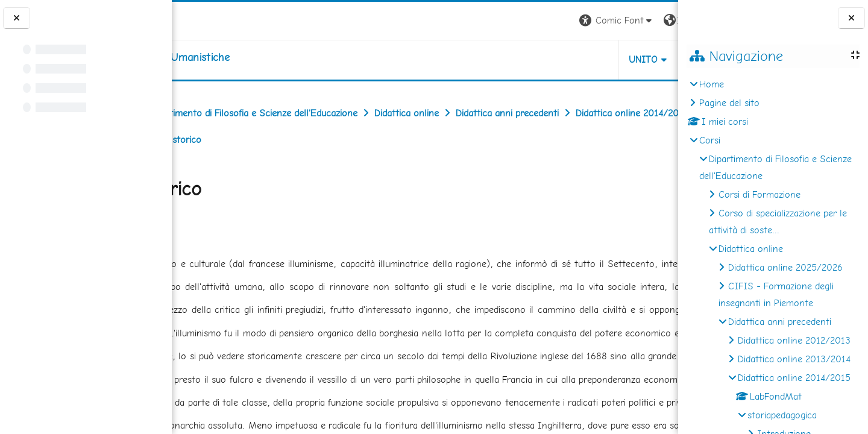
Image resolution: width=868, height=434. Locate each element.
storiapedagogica (782, 415)
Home (712, 84)
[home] (248, 57)
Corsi (710, 140)
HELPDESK (605, 59)
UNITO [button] (537, 59)
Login (657, 20)
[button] (510, 21)
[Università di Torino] (209, 20)
